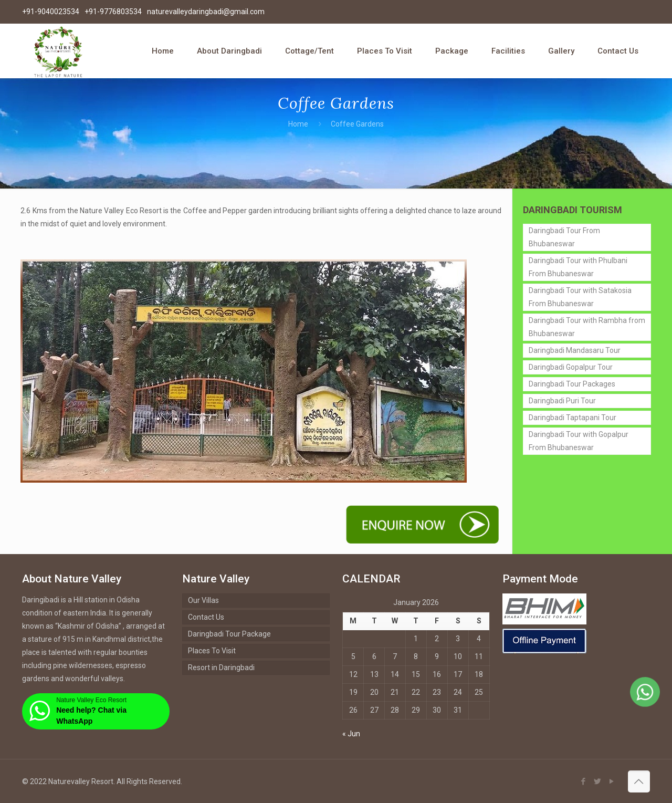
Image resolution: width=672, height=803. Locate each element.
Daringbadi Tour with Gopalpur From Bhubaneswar (579, 441)
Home (298, 124)
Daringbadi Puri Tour (562, 401)
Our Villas (203, 600)
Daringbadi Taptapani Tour (573, 418)
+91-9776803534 (113, 12)
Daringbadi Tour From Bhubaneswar (564, 237)
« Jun (351, 734)
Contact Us (206, 617)
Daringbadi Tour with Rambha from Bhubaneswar (587, 327)
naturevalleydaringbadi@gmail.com (206, 12)
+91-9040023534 (51, 12)
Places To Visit (212, 651)
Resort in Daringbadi (221, 668)
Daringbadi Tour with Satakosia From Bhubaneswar (580, 297)
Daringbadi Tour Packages (572, 384)
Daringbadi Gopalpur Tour (571, 367)
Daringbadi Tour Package (229, 634)
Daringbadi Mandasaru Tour (575, 350)
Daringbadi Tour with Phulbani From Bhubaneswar (578, 267)
